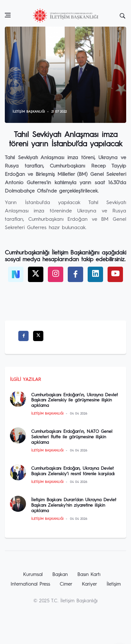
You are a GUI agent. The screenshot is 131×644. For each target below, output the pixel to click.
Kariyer (89, 584)
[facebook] (75, 274)
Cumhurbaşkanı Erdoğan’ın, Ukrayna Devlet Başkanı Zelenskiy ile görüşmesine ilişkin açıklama (74, 400)
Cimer (66, 584)
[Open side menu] (8, 15)
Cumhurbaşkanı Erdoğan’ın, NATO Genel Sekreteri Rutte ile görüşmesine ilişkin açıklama (72, 437)
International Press (30, 584)
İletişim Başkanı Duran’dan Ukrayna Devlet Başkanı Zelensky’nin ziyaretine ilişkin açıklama (74, 505)
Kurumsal (33, 575)
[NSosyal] (16, 274)
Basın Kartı (89, 575)
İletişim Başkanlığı (29, 112)
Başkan (60, 575)
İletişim (114, 584)
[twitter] (36, 274)
